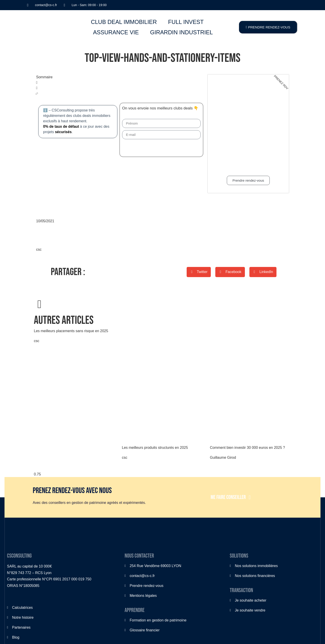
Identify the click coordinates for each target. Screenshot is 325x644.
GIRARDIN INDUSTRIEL (181, 32)
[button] (120, 83)
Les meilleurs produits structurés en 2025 (155, 448)
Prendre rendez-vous (248, 180)
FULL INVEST (186, 22)
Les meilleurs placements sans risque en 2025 (71, 331)
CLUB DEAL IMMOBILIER (124, 22)
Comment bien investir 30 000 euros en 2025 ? (247, 448)
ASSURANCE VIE (116, 32)
